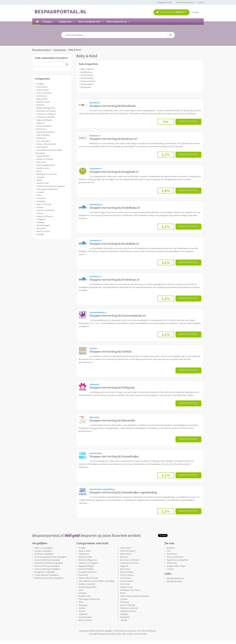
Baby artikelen (87, 69)
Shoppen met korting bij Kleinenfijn (112, 420)
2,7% (166, 155)
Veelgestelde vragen (165, 2)
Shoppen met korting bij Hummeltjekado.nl (117, 315)
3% (166, 122)
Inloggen (196, 12)
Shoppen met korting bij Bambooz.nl (113, 139)
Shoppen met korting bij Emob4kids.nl (114, 244)
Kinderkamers (87, 75)
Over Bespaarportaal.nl (185, 2)
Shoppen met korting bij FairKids (111, 351)
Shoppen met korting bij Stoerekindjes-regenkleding (123, 492)
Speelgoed (86, 87)
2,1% (166, 227)
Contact (201, 2)
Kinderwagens (87, 84)
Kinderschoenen (88, 81)
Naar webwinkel (188, 121)
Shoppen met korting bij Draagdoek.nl (114, 172)
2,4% (166, 191)
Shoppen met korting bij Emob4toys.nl (114, 279)
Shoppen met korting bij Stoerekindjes (114, 456)
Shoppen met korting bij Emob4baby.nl (115, 208)
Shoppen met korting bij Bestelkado (113, 106)
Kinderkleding (87, 78)
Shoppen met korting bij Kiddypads (112, 387)
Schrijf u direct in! (171, 12)
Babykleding (86, 72)
